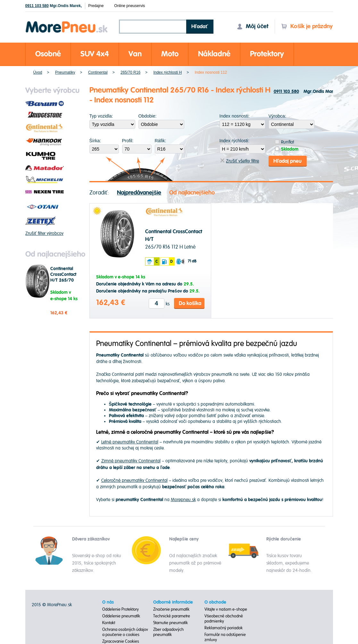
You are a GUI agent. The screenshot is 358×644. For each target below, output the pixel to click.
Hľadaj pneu (287, 161)
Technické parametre (172, 616)
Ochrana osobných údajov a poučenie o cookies (125, 632)
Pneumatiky (65, 72)
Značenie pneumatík (171, 609)
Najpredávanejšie (139, 192)
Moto (170, 54)
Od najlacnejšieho (192, 192)
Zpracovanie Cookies (121, 641)
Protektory (267, 54)
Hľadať (200, 27)
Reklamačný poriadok (224, 628)
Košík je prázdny (307, 26)
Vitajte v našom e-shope (226, 609)
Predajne (96, 6)
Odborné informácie (173, 602)
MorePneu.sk (59, 605)
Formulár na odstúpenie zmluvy (225, 637)
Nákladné (214, 54)
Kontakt (109, 623)
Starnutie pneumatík (171, 623)
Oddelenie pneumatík (121, 616)
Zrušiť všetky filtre (240, 161)
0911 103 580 (37, 6)
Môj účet (253, 26)
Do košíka (190, 303)
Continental (98, 72)
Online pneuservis (129, 6)
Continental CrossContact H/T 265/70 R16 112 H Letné (63, 280)
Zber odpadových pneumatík (168, 632)
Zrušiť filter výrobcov (44, 233)
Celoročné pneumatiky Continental (134, 480)
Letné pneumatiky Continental (130, 442)
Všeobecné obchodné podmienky (224, 619)
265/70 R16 (130, 72)
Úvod (38, 72)
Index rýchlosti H (167, 72)
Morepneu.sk (67, 22)
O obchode (215, 602)
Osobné (48, 54)
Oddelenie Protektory (121, 609)
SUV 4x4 (95, 54)
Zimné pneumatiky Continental (131, 461)
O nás (108, 602)
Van (135, 54)
